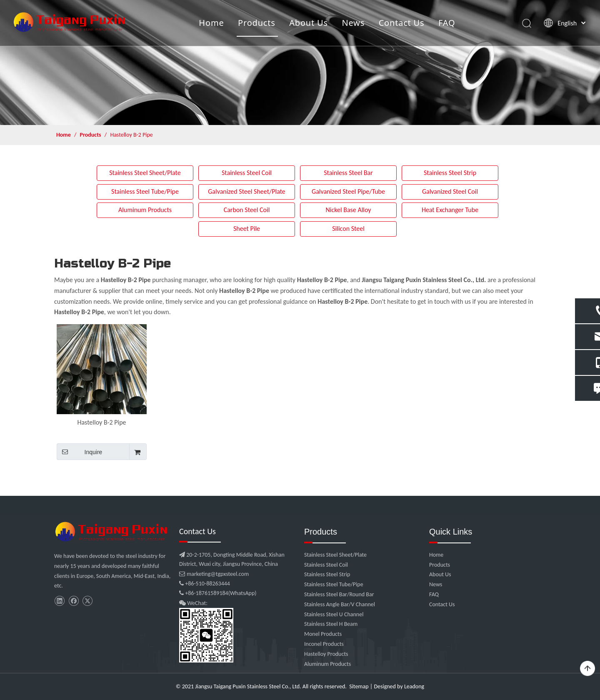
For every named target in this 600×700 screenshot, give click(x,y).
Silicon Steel (348, 229)
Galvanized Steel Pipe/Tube (348, 191)
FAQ (447, 23)
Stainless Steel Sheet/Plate (145, 173)
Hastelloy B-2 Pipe (101, 422)
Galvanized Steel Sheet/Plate (247, 191)
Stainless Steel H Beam (331, 624)
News (353, 23)
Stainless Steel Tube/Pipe (145, 191)
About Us (309, 23)
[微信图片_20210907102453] (112, 532)
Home (211, 23)
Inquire (79, 452)
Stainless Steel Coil (247, 173)
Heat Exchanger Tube (450, 210)
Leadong (414, 686)
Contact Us (401, 23)
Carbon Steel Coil (247, 210)
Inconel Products (324, 644)
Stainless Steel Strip (450, 173)
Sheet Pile (247, 229)
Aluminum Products (145, 210)
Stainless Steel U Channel (334, 614)
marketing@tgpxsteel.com (214, 574)
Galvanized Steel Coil (450, 191)
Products (257, 23)
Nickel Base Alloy (348, 210)
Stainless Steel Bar (348, 173)
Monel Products (323, 634)
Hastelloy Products (326, 654)
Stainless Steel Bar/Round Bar (339, 594)
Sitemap (359, 686)
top (587, 669)
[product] (300, 62)
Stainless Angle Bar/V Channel (340, 604)
